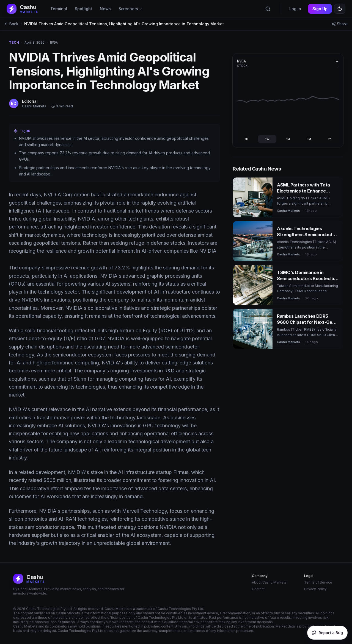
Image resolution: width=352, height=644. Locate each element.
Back (11, 24)
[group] (288, 139)
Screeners (130, 9)
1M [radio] (288, 139)
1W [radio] (267, 139)
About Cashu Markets (269, 582)
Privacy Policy (315, 589)
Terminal (59, 9)
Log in (295, 9)
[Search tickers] (268, 9)
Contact (258, 589)
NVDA (242, 61)
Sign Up (320, 9)
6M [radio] (309, 139)
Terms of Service (318, 582)
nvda (54, 43)
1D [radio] (247, 139)
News (105, 9)
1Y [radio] (329, 139)
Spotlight (83, 9)
